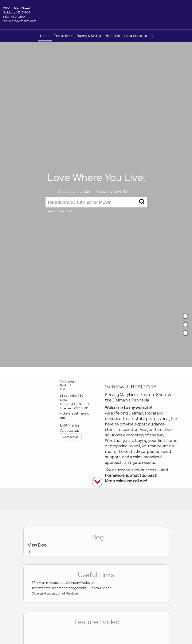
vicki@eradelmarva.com (20, 21)
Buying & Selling (89, 36)
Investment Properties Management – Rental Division (72, 588)
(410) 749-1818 (80, 404)
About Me (113, 36)
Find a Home (63, 36)
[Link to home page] (96, 11)
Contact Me (71, 437)
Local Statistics (136, 36)
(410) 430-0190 (14, 17)
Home (45, 36)
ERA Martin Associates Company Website (63, 583)
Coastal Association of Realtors (55, 593)
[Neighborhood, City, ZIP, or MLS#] (96, 202)
